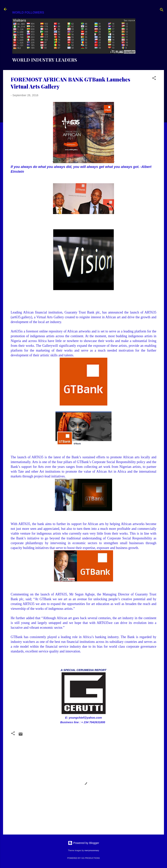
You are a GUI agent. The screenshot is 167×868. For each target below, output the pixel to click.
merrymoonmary (92, 850)
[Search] (162, 10)
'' (83, 133)
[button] (154, 79)
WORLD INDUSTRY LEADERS (45, 60)
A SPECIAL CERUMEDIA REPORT (83, 670)
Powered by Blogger (83, 843)
